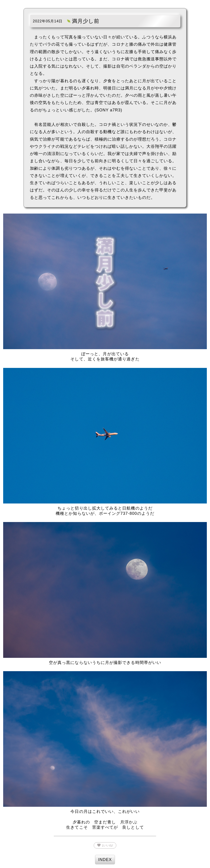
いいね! (105, 845)
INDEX (105, 860)
